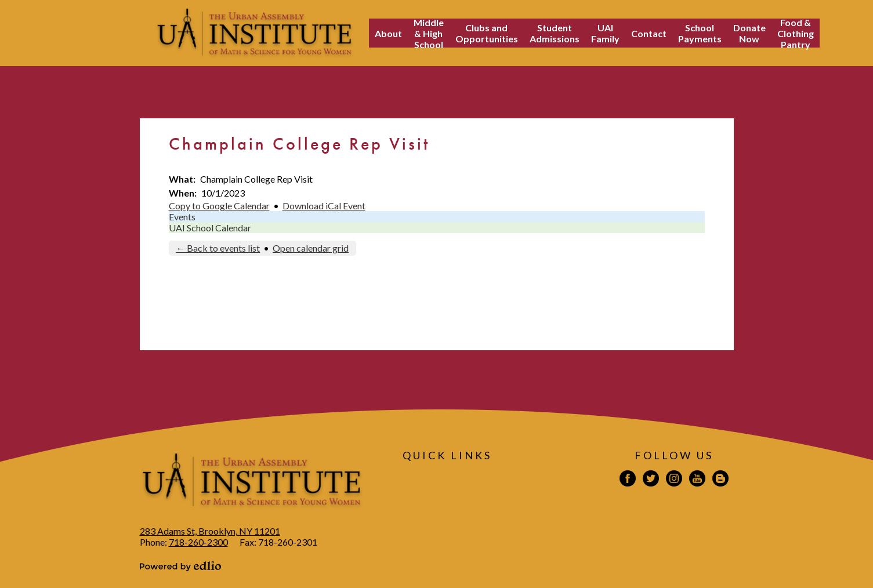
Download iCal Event (324, 206)
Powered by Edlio (180, 566)
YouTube (697, 480)
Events (182, 217)
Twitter (651, 480)
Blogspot (720, 480)
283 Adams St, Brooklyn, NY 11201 (210, 531)
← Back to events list (218, 248)
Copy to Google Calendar (219, 206)
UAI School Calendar (210, 228)
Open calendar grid (311, 248)
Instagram (674, 480)
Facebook (628, 480)
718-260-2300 (198, 542)
